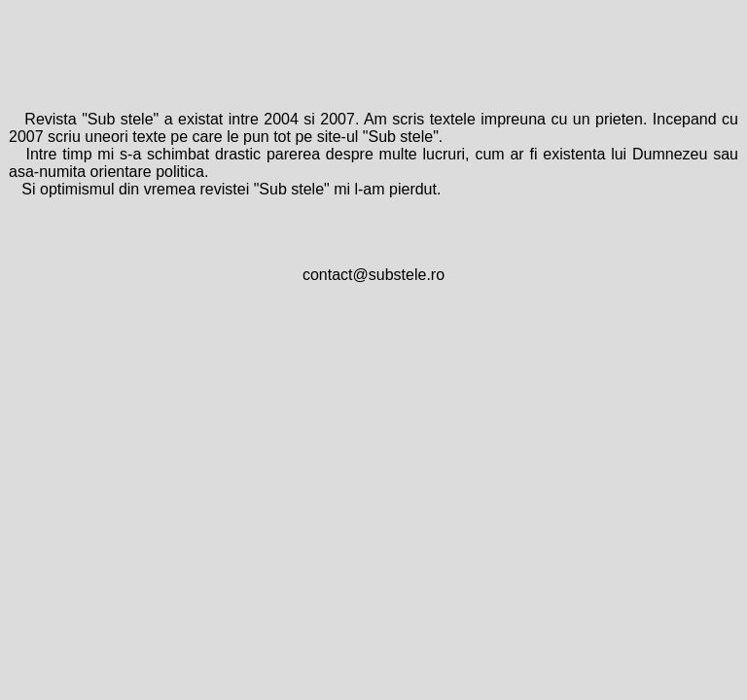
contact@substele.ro (373, 275)
